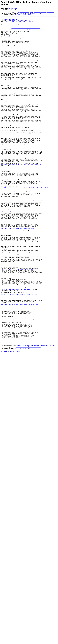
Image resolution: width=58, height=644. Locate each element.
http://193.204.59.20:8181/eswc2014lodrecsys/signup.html (18, 320)
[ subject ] (25, 15)
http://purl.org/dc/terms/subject (32, 194)
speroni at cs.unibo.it (10, 20)
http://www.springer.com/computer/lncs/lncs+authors (17, 344)
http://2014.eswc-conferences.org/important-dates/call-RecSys (26, 32)
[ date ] (16, 15)
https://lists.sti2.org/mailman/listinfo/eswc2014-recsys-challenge (19, 362)
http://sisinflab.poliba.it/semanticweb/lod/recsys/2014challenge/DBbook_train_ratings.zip (32, 236)
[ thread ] (20, 15)
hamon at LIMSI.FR (14, 8)
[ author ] (29, 15)
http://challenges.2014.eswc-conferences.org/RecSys (19, 22)
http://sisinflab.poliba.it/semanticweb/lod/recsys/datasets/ (18, 271)
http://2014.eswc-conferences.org (13, 41)
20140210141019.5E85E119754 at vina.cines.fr (20, 21)
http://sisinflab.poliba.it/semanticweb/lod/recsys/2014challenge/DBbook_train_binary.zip (26, 250)
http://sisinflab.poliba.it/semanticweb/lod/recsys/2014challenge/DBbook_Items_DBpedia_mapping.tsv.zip (29, 222)
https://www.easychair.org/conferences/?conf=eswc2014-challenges (19, 350)
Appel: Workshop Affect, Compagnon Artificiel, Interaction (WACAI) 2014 (36, 12)
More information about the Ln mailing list (11, 417)
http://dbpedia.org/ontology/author (10, 194)
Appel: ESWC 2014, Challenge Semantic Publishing (29, 13)
